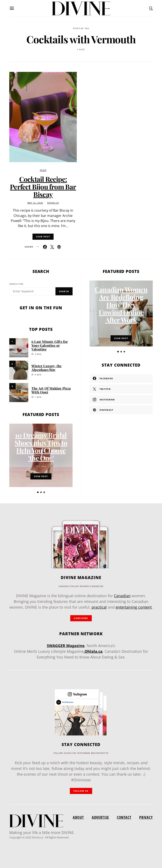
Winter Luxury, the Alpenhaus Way (47, 368)
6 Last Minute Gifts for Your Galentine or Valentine (50, 345)
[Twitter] (121, 389)
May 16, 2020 (35, 203)
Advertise (100, 817)
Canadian (122, 596)
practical (99, 607)
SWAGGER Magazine (66, 646)
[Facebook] (121, 379)
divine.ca (53, 203)
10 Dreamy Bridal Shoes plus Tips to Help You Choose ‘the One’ (41, 446)
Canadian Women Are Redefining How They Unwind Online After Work (121, 305)
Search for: (17, 284)
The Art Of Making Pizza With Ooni (51, 390)
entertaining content (134, 607)
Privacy (146, 817)
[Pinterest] (121, 410)
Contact (124, 817)
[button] (38, 492)
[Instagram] (121, 400)
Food (43, 170)
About (78, 817)
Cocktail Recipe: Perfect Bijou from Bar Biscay (43, 187)
